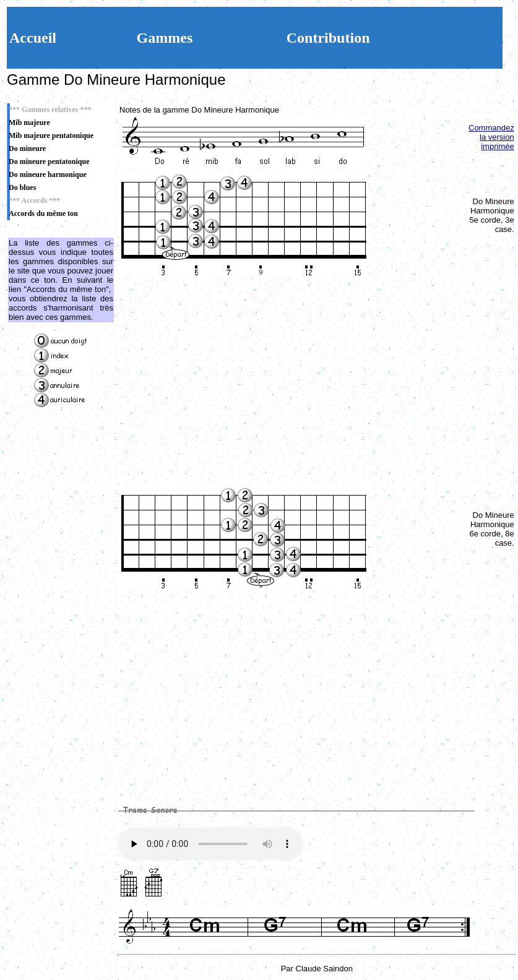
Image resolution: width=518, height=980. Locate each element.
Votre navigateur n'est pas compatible (210, 844)
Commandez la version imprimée (491, 137)
